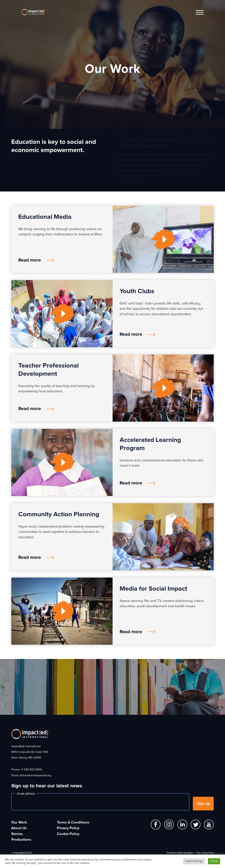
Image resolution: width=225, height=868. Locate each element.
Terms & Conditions (73, 822)
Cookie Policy (68, 834)
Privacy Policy (68, 828)
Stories (17, 834)
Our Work (19, 822)
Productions (21, 840)
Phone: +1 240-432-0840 (27, 770)
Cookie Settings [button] (194, 861)
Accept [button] (214, 861)
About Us (19, 828)
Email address (26, 794)
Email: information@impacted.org (31, 775)
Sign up (203, 803)
